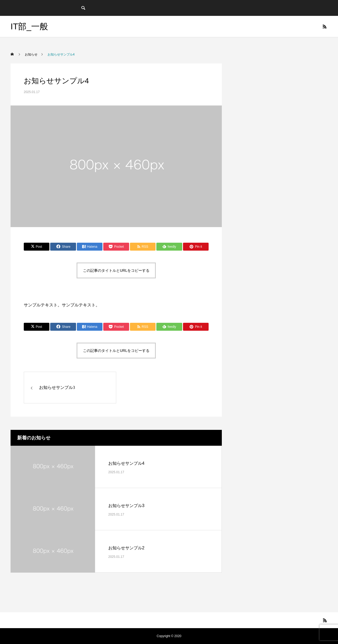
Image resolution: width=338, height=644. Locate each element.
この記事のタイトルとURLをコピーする (116, 270)
